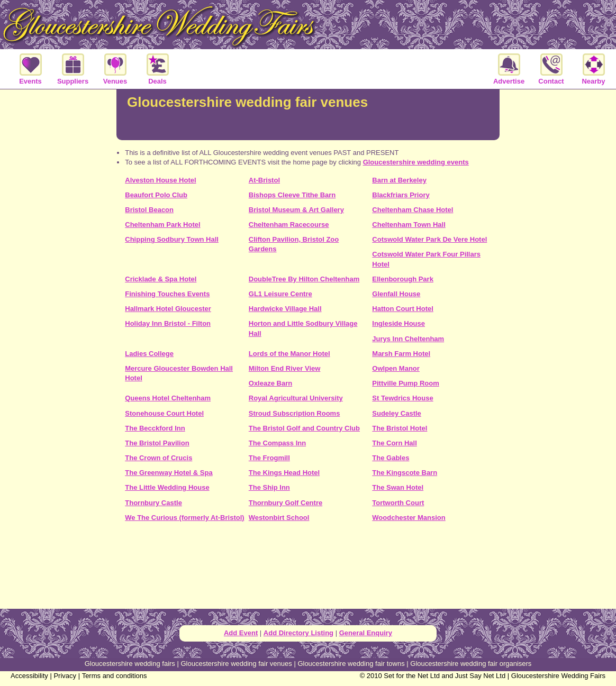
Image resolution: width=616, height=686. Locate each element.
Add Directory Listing (298, 633)
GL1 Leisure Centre (280, 294)
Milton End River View (285, 368)
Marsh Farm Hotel (401, 354)
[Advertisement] (308, 569)
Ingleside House (398, 323)
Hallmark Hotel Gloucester (168, 309)
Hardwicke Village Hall (285, 309)
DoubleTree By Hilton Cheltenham (304, 279)
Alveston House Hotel (160, 180)
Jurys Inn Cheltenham (408, 339)
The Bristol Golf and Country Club (304, 428)
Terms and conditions (115, 676)
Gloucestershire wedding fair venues (236, 664)
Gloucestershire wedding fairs (130, 664)
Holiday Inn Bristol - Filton (168, 323)
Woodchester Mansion (409, 518)
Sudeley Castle (397, 413)
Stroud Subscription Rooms (295, 413)
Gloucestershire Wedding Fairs (558, 676)
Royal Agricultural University (296, 398)
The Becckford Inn (155, 428)
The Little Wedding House (167, 487)
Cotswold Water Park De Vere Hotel (429, 239)
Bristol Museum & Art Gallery (296, 210)
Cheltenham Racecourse (289, 225)
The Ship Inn (269, 487)
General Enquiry (366, 633)
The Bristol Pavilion (157, 443)
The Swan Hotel (398, 487)
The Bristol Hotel (400, 428)
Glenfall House (396, 294)
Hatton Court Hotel (403, 309)
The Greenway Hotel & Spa (169, 473)
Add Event (241, 633)
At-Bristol (264, 180)
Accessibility (29, 676)
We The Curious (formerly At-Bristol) (184, 518)
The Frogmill (269, 458)
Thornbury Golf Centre (286, 503)
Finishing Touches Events (167, 294)
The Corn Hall (395, 443)
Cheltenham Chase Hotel (413, 210)
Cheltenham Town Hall (409, 225)
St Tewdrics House (402, 398)
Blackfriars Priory (401, 195)
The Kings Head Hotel (284, 473)
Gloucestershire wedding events (416, 162)
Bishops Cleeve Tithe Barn (292, 195)
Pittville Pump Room (405, 383)
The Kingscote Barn (405, 473)
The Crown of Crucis (158, 458)
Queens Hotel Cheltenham (168, 398)
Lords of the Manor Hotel (289, 354)
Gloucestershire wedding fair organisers (471, 664)
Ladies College (149, 354)
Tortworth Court (398, 503)
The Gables (391, 458)
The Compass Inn (277, 443)
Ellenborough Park (403, 279)
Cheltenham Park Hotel (162, 225)
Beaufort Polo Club (156, 195)
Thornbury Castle (153, 503)
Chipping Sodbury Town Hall (172, 239)
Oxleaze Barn (270, 383)
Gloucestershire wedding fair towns (351, 664)
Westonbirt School (279, 518)
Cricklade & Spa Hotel (161, 279)
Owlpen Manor (396, 368)
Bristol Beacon (149, 210)
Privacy (65, 676)
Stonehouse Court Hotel (164, 413)
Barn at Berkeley (399, 180)
